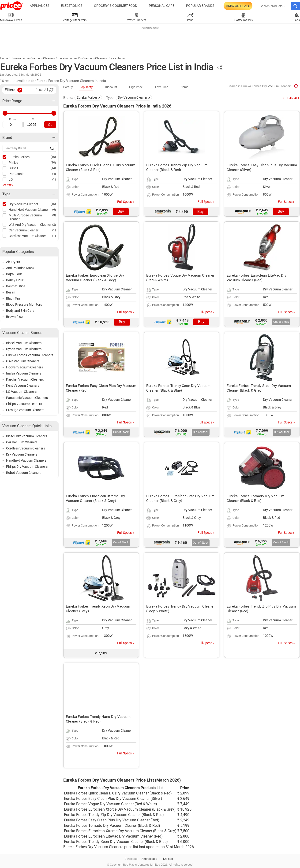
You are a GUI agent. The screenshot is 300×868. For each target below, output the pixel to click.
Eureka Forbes (19, 157)
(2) (54, 224)
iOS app (168, 859)
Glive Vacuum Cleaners (23, 361)
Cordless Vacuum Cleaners (26, 448)
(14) (53, 168)
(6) (54, 210)
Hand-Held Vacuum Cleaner (29, 210)
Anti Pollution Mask (20, 268)
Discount (111, 87)
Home (4, 58)
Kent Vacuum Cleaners (23, 386)
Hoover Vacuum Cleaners (24, 367)
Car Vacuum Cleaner (24, 230)
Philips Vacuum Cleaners (24, 404)
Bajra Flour (14, 274)
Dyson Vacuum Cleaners (24, 349)
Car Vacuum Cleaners (22, 442)
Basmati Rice (16, 286)
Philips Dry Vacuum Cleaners (27, 467)
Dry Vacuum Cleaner (23, 204)
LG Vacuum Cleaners (21, 392)
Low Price (162, 87)
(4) (54, 174)
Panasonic (16, 174)
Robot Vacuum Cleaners (24, 473)
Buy (121, 211)
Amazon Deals (238, 6)
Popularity (86, 87)
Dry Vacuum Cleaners (22, 454)
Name (184, 87)
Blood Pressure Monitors (24, 304)
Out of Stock (281, 322)
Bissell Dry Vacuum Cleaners (27, 436)
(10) (53, 162)
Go (50, 125)
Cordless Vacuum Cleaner (27, 236)
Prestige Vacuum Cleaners (25, 410)
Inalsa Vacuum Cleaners (24, 373)
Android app (149, 859)
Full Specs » (126, 202)
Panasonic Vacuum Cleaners (27, 398)
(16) (53, 157)
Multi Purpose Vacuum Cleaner (25, 217)
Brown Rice (14, 317)
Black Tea (13, 298)
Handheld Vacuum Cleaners (26, 460)
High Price (136, 87)
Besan (11, 292)
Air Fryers (13, 262)
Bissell (13, 168)
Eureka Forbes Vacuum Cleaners (33, 58)
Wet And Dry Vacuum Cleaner (30, 225)
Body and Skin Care (20, 311)
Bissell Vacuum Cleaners (24, 343)
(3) (54, 215)
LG (11, 179)
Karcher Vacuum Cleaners (25, 379)
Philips (13, 163)
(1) (54, 179)
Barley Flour (15, 280)
